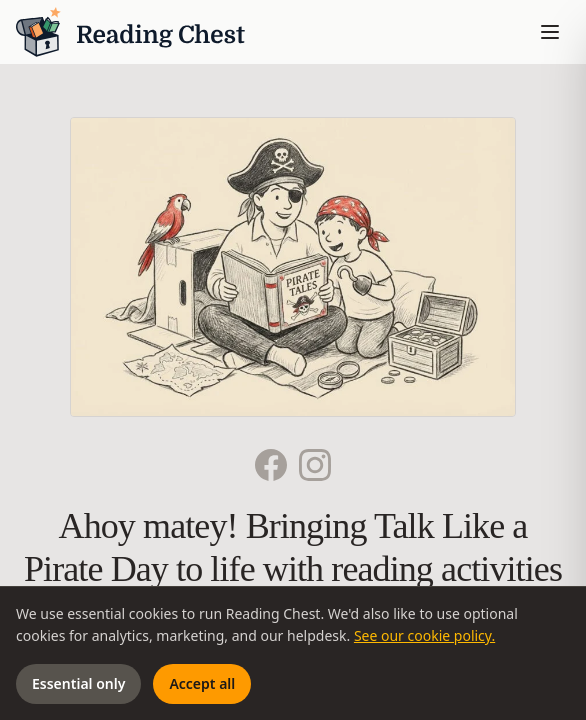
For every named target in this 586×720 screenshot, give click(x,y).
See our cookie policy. (424, 635)
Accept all (202, 683)
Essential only (78, 683)
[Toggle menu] (550, 32)
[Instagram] (315, 465)
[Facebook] (271, 465)
